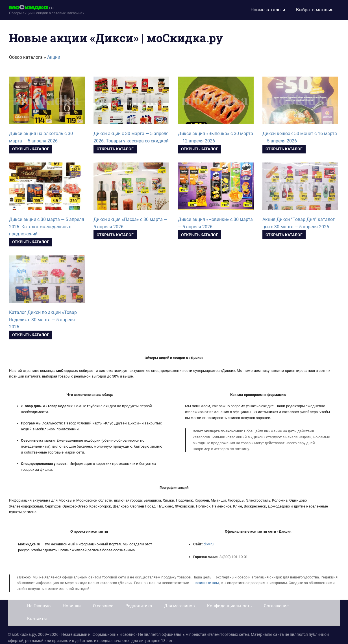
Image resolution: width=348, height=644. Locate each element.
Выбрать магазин (315, 10)
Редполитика (139, 606)
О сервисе (103, 606)
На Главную (39, 606)
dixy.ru (209, 544)
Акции (54, 57)
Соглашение (276, 606)
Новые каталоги (268, 10)
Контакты (37, 619)
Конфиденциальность (229, 606)
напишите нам (206, 583)
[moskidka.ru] (47, 10)
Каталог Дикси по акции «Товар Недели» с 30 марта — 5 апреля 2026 (43, 320)
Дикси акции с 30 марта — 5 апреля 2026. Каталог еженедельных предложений (47, 227)
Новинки (72, 606)
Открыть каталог (31, 149)
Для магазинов (180, 606)
